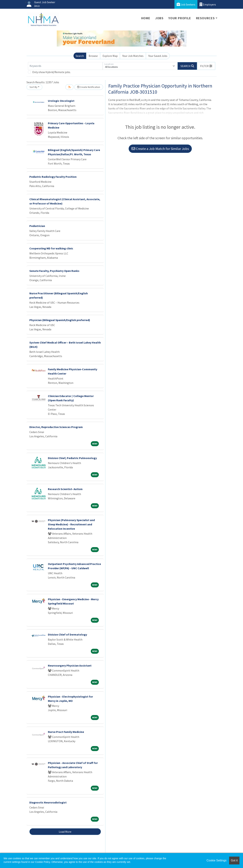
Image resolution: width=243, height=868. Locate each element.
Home (146, 18)
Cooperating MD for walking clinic (51, 248)
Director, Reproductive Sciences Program (56, 427)
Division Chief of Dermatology (67, 634)
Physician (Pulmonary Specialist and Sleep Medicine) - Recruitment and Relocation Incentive (71, 524)
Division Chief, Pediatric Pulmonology (72, 458)
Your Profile (180, 18)
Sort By (33, 87)
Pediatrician (37, 226)
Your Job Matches (133, 56)
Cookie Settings (216, 860)
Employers (208, 4)
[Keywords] (65, 66)
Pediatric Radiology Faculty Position (53, 177)
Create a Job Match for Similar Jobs (160, 149)
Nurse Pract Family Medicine (66, 732)
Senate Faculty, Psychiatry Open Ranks (54, 271)
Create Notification (89, 87)
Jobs (159, 18)
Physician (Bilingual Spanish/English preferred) (60, 320)
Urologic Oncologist (61, 101)
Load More (65, 832)
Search (80, 56)
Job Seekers (186, 4)
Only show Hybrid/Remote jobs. (51, 72)
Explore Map (110, 56)
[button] (206, 66)
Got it (234, 860)
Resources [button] (205, 18)
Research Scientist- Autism (65, 489)
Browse (93, 56)
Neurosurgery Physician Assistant (70, 665)
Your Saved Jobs (158, 56)
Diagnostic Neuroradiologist (48, 802)
